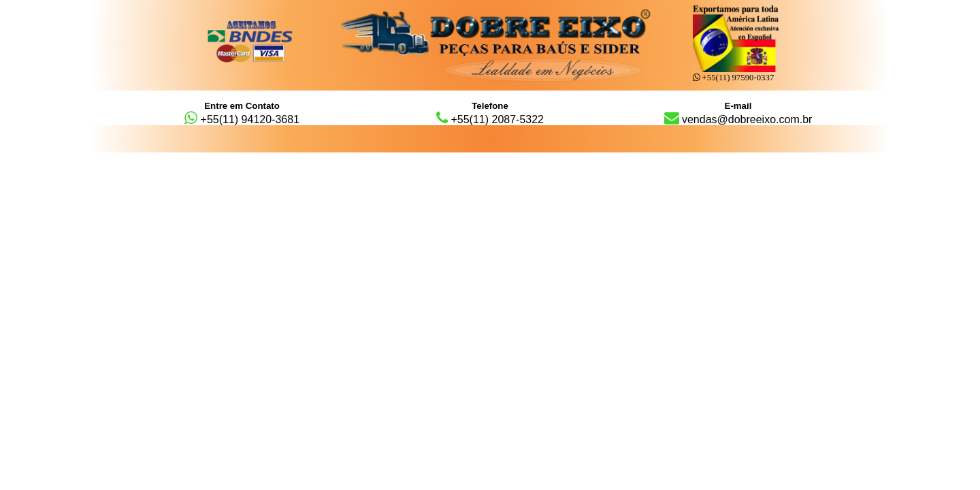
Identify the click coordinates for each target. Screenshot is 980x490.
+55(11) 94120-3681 (242, 113)
